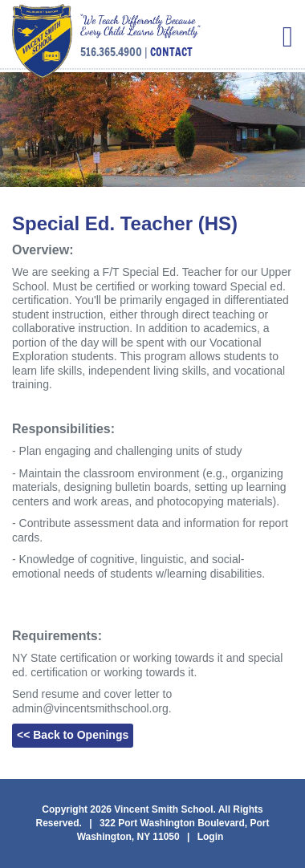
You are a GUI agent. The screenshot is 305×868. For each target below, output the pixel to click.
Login (211, 837)
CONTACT (171, 52)
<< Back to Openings (73, 735)
